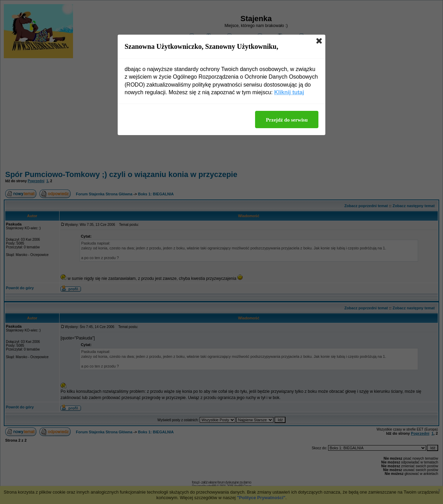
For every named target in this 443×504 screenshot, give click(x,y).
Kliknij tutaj (289, 92)
